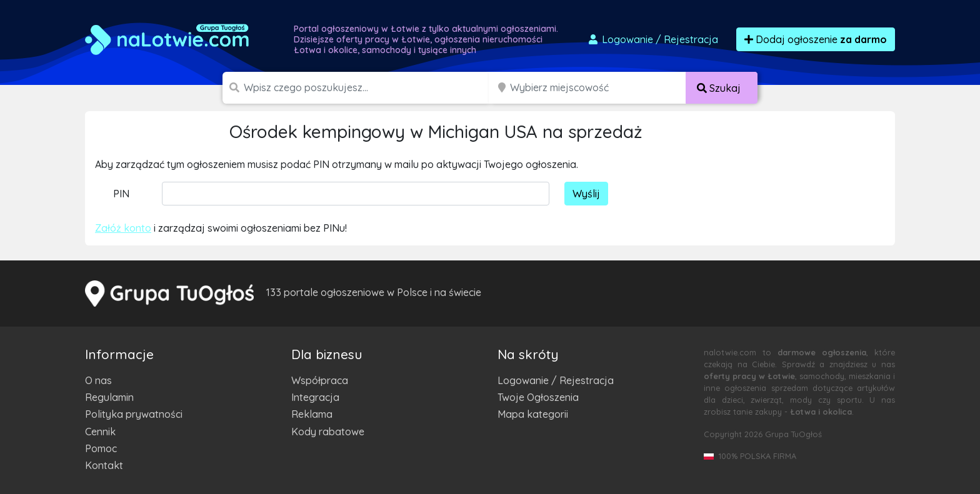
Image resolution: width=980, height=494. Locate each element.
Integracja (315, 397)
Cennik (100, 432)
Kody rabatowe (328, 432)
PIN (121, 194)
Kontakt (104, 465)
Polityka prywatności (134, 414)
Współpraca (320, 380)
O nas (98, 380)
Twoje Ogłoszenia (538, 397)
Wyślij (586, 194)
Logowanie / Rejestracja (556, 380)
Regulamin (109, 397)
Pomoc (101, 448)
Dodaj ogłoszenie (816, 39)
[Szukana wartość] (367, 88)
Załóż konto (123, 228)
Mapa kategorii (533, 414)
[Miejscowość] (598, 88)
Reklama (312, 414)
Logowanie (652, 39)
